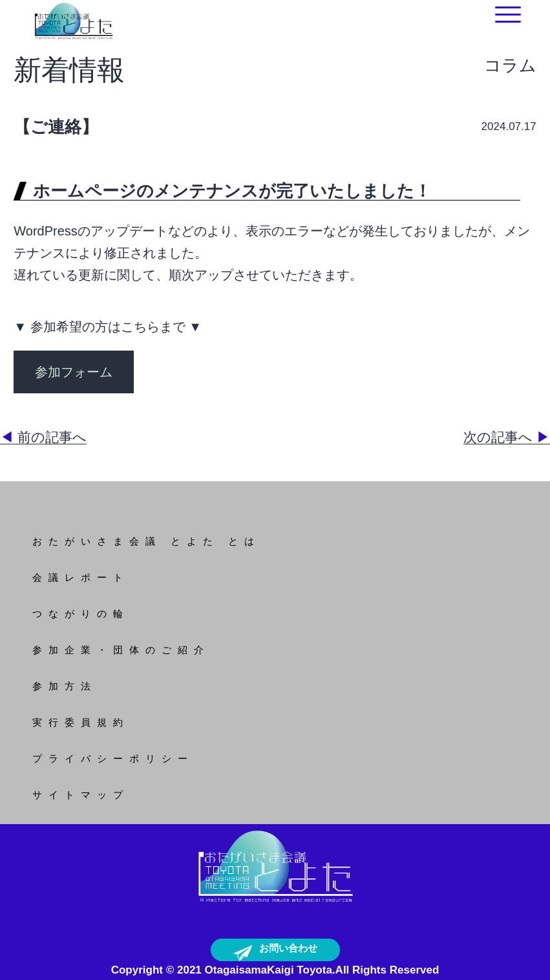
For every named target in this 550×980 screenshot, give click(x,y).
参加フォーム (74, 372)
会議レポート (81, 577)
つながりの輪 (81, 614)
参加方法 (65, 686)
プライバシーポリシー (113, 758)
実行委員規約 (81, 722)
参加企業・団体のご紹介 (121, 650)
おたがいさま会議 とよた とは (147, 541)
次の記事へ (507, 437)
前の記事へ (43, 437)
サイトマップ (81, 795)
